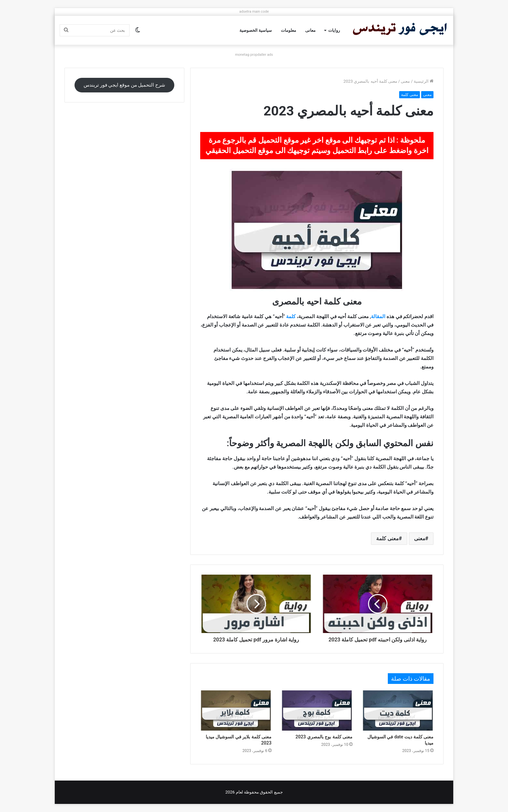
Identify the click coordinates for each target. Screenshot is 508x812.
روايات (334, 30)
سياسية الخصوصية (256, 30)
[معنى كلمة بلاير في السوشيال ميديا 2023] (236, 710)
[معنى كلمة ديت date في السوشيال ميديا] (398, 710)
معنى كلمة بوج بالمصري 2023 (324, 737)
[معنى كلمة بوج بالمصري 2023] (317, 710)
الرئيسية (424, 81)
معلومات (289, 30)
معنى (405, 81)
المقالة (378, 316)
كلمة (291, 316)
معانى (310, 30)
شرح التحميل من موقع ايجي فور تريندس (124, 85)
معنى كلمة (410, 95)
